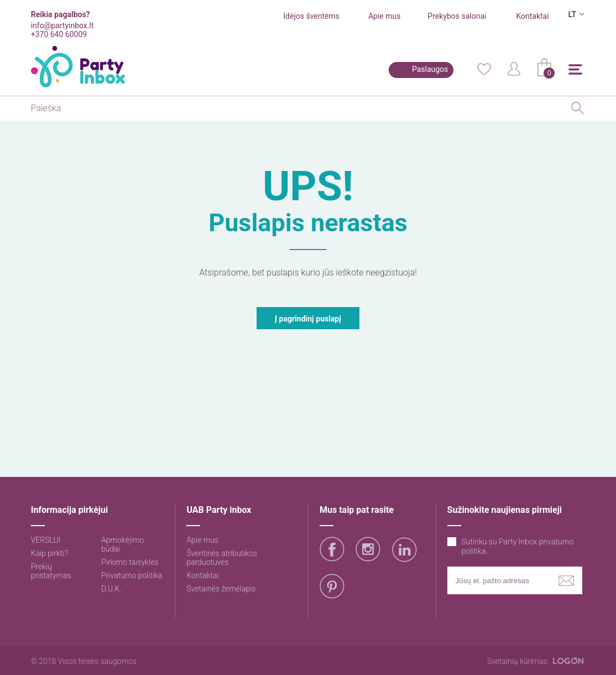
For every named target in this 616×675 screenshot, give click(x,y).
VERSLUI (46, 540)
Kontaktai (532, 16)
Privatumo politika (132, 575)
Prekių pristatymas (51, 571)
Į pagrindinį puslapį (308, 319)
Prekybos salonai (457, 16)
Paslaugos (430, 69)
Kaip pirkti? (49, 553)
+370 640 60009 (59, 34)
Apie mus (385, 16)
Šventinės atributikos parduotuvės (222, 558)
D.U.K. (111, 589)
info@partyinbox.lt (62, 25)
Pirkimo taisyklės (130, 562)
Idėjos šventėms (311, 16)
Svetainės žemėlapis (221, 589)
